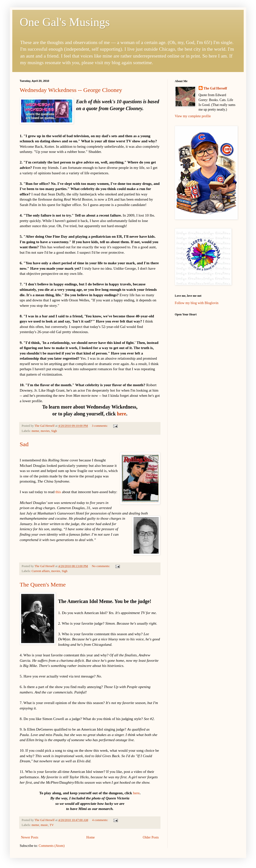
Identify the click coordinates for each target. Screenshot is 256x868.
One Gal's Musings (65, 22)
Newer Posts (30, 837)
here (121, 414)
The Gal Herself (215, 88)
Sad (24, 444)
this (58, 492)
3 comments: (100, 426)
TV (52, 825)
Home (91, 837)
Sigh (54, 431)
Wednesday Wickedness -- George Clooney (71, 90)
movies (45, 431)
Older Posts (151, 837)
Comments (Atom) (52, 846)
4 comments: (100, 820)
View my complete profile (193, 116)
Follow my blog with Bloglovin (197, 303)
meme (35, 431)
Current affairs (41, 571)
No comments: (101, 566)
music (44, 825)
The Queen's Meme (43, 585)
